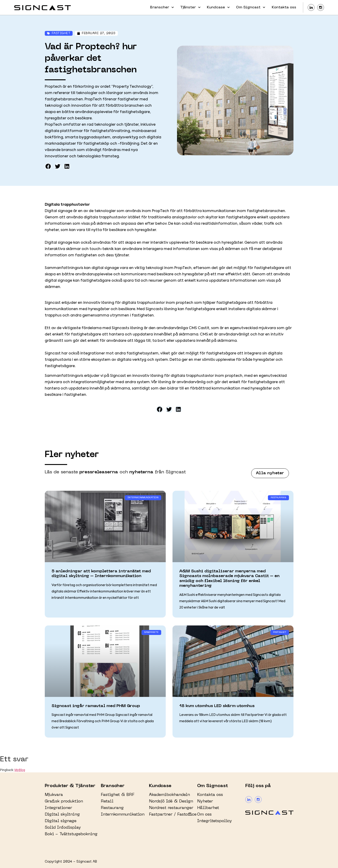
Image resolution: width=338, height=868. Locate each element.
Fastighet (61, 33)
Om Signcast (251, 7)
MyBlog (20, 770)
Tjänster (190, 7)
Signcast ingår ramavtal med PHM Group (96, 706)
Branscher (162, 7)
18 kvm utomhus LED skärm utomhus (217, 706)
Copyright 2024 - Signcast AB (71, 862)
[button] (48, 166)
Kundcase (218, 7)
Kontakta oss (284, 7)
